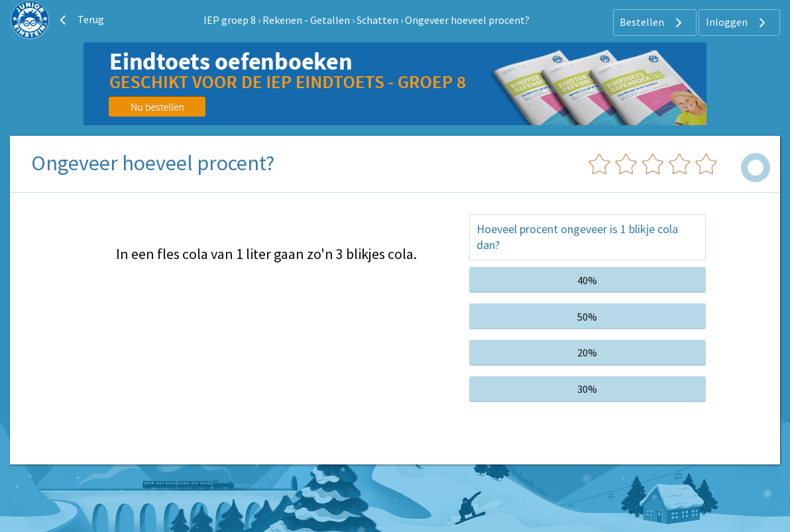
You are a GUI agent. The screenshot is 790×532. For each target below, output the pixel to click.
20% (587, 352)
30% (587, 389)
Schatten (377, 20)
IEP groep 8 (230, 20)
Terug (80, 20)
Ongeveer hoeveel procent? (467, 20)
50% (587, 317)
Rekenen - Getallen (306, 20)
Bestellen (652, 23)
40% (587, 280)
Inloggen (737, 23)
